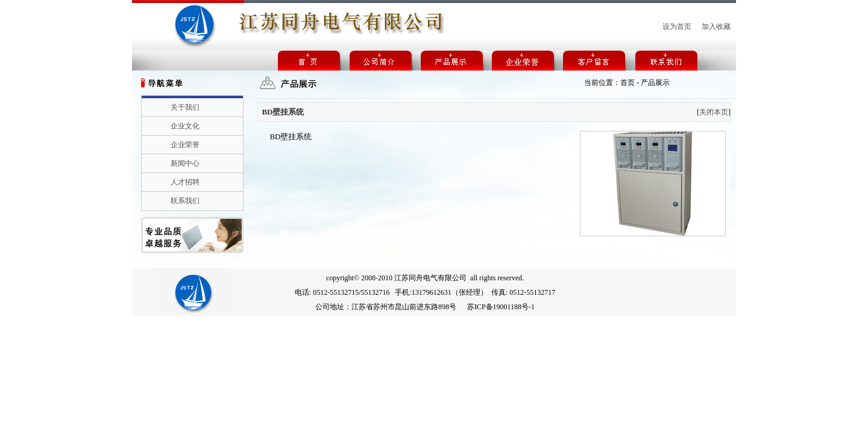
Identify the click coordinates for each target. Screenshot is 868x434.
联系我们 (185, 201)
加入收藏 (716, 27)
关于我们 (185, 107)
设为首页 (677, 27)
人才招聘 (185, 182)
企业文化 (185, 126)
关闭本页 (714, 112)
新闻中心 (185, 163)
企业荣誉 (185, 145)
